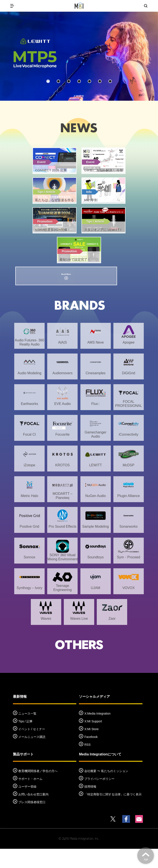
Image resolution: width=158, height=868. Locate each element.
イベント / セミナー (32, 748)
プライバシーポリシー (99, 798)
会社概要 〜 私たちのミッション (106, 790)
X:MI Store (91, 748)
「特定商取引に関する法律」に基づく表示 (113, 814)
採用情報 (90, 806)
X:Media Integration (97, 733)
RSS (87, 764)
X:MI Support (93, 741)
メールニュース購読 (32, 756)
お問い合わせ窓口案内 (33, 814)
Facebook (91, 756)
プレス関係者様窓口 (32, 821)
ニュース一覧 (27, 733)
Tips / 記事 (25, 741)
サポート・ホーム (30, 798)
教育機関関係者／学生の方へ (38, 790)
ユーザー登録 (27, 806)
